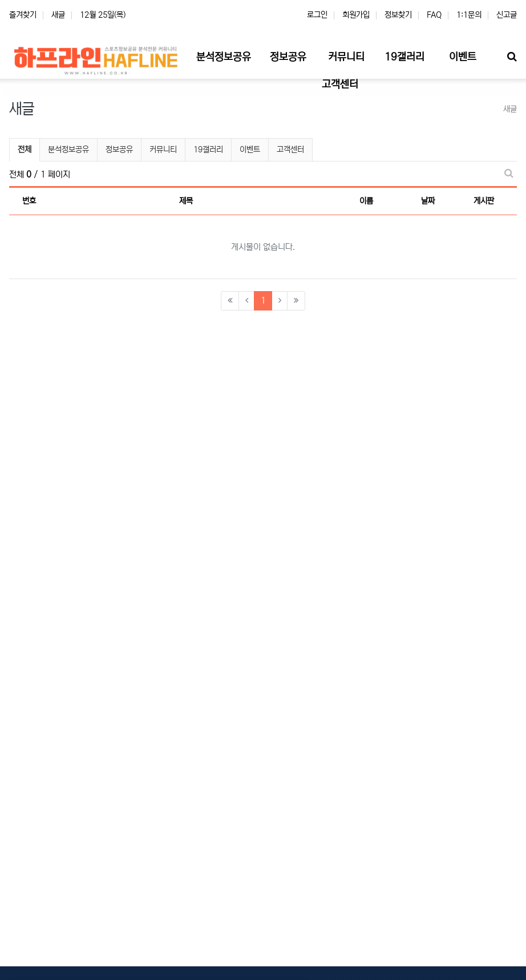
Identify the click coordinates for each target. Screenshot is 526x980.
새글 (58, 15)
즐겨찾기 (23, 15)
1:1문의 (469, 15)
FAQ (434, 15)
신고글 (507, 15)
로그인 (317, 15)
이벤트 (250, 150)
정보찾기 (398, 15)
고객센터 (290, 150)
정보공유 (119, 150)
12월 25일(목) (103, 15)
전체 (25, 150)
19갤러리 (208, 150)
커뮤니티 (163, 150)
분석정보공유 (68, 150)
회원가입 (356, 15)
